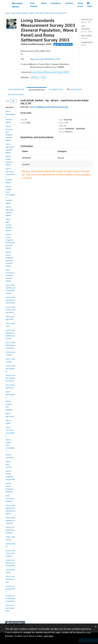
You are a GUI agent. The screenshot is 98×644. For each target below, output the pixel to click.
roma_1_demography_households (10, 520)
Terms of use (80, 5)
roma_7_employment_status (10, 579)
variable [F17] (61, 13)
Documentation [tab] (56, 89)
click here (48, 636)
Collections (56, 3)
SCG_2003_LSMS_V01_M (45, 13)
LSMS (32, 13)
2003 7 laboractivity (8, 464)
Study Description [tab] (16, 89)
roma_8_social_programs (10, 589)
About (44, 3)
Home (7, 13)
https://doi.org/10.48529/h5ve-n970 (45, 59)
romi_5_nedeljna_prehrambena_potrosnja (49, 107)
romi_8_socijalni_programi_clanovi (10, 378)
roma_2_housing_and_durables (10, 530)
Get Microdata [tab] (75, 89)
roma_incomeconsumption (10, 608)
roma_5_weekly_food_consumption (10, 563)
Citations (69, 3)
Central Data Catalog (19, 13)
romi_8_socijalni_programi (10, 368)
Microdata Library (17, 5)
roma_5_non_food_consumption (10, 553)
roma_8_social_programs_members (10, 598)
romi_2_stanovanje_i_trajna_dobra (10, 310)
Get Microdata (63, 44)
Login (90, 5)
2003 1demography (10, 395)
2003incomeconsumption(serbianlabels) (10, 275)
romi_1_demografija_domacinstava (10, 300)
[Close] (96, 626)
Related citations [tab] (16, 95)
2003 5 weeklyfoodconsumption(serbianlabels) (10, 195)
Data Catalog (34, 5)
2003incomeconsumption (10, 498)
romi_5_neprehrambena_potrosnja (10, 345)
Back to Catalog (15, 623)
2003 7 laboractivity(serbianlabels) (9, 225)
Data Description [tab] (37, 90)
